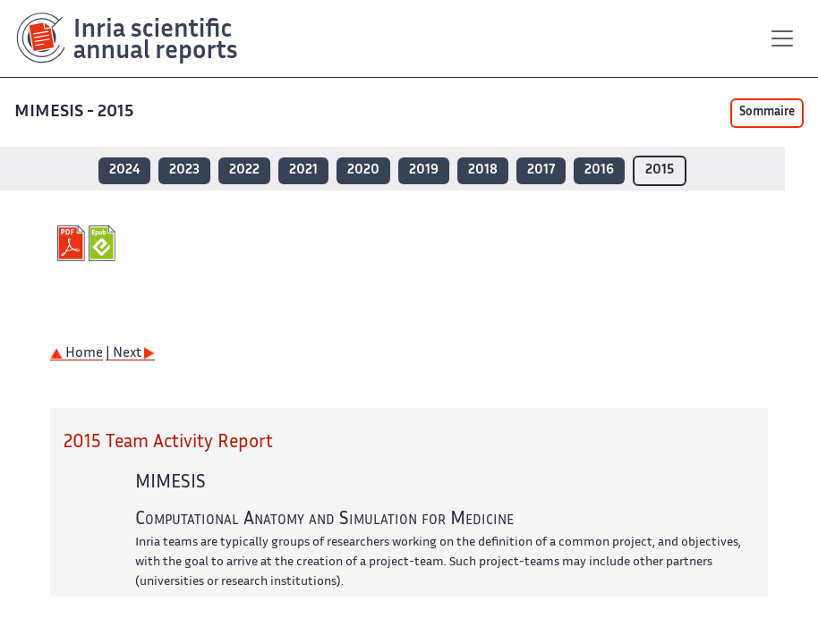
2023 (184, 170)
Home (77, 354)
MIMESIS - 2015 (74, 112)
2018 (483, 170)
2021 (303, 170)
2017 (541, 170)
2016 (599, 170)
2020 (363, 170)
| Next (130, 354)
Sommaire (767, 113)
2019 (424, 170)
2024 (124, 170)
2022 (244, 170)
